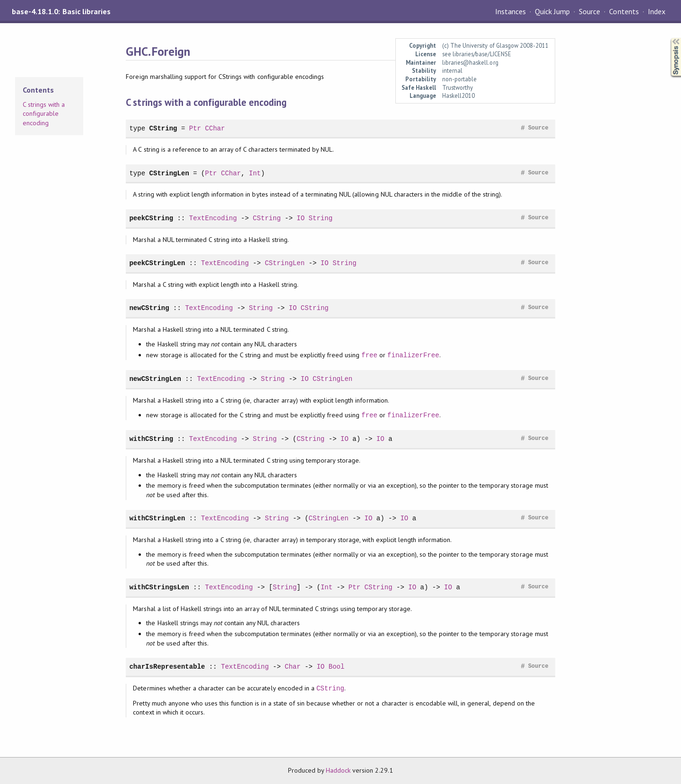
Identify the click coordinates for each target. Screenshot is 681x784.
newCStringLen (155, 379)
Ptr (195, 128)
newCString (149, 308)
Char (293, 667)
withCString (151, 439)
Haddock (338, 770)
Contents (624, 11)
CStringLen (169, 173)
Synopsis (668, 38)
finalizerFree (413, 355)
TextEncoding (213, 218)
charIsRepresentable (167, 667)
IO (301, 218)
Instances (511, 11)
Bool (337, 667)
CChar (215, 128)
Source (589, 11)
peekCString (151, 218)
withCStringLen (157, 518)
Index (657, 11)
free (369, 355)
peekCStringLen (157, 263)
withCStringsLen (159, 587)
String (321, 218)
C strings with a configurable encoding (44, 114)
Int (255, 173)
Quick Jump (552, 11)
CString (163, 128)
